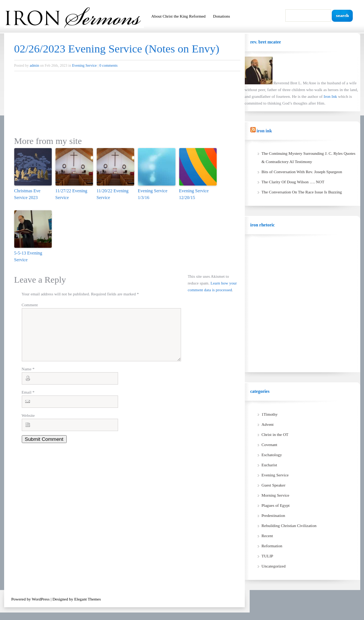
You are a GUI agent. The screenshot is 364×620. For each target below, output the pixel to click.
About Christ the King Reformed (179, 16)
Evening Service (84, 65)
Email (28, 401)
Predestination (273, 515)
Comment (30, 305)
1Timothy (270, 414)
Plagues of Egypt (276, 505)
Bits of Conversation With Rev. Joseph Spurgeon (302, 172)
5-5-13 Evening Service (28, 256)
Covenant (270, 445)
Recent (267, 536)
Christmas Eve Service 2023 (27, 194)
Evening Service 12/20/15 (194, 194)
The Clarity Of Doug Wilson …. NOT (293, 182)
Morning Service (276, 495)
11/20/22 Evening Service (113, 194)
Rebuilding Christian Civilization (289, 526)
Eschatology (272, 455)
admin (34, 65)
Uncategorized (274, 566)
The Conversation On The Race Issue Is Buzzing (302, 192)
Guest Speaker (274, 485)
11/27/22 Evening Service (71, 194)
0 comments (109, 65)
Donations (221, 16)
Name (28, 378)
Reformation (272, 546)
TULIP (267, 556)
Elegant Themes (88, 599)
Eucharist (270, 465)
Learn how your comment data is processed (221, 297)
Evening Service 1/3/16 (153, 194)
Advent (268, 424)
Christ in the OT (275, 434)
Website (28, 424)
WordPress (41, 599)
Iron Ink (331, 96)
